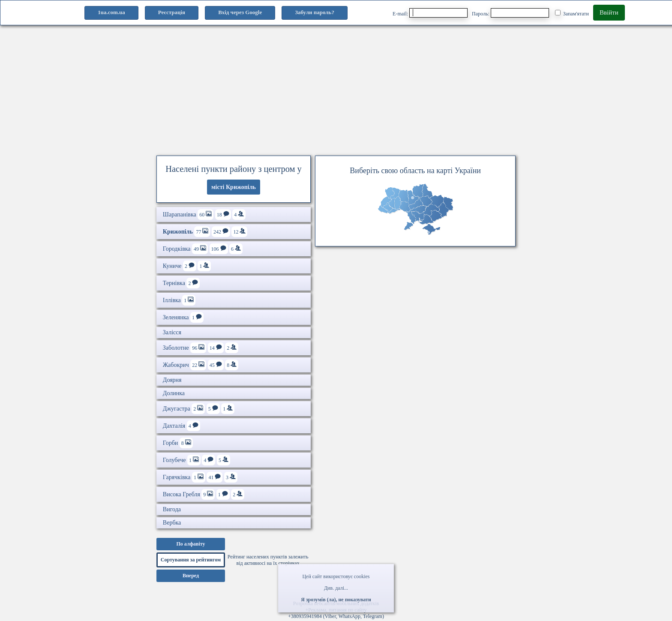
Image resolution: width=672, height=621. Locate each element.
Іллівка (179, 300)
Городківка (203, 249)
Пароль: (510, 13)
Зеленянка (183, 317)
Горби (178, 443)
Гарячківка (200, 477)
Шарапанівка (204, 214)
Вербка (172, 523)
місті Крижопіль (234, 187)
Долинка (174, 393)
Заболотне (201, 348)
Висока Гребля (204, 494)
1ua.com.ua (111, 12)
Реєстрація (172, 12)
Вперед (191, 576)
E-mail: (430, 13)
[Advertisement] (336, 88)
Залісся (172, 332)
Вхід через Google (240, 12)
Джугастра (199, 409)
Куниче (187, 266)
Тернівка (181, 283)
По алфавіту (190, 544)
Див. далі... (336, 588)
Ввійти (609, 12)
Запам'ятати (572, 13)
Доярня (172, 380)
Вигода (172, 509)
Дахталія (181, 426)
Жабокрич (201, 365)
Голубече (196, 460)
